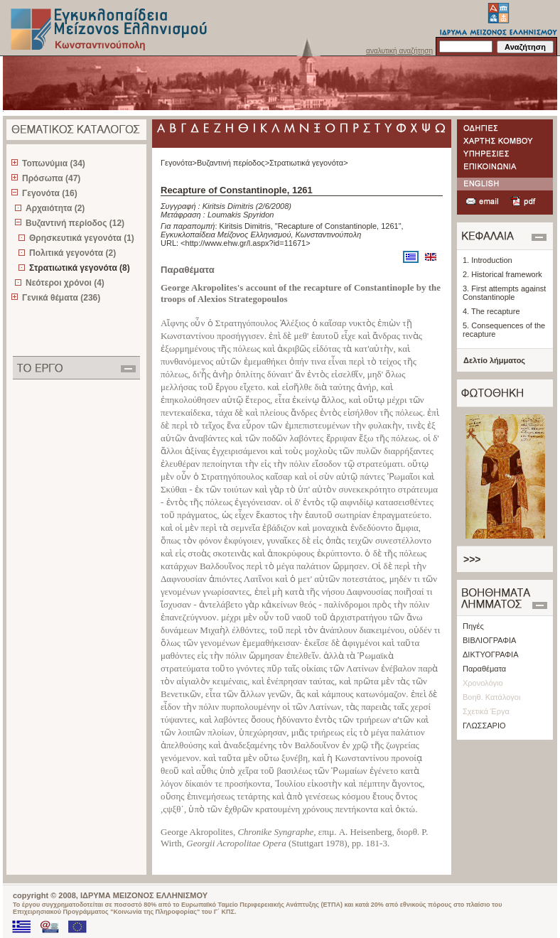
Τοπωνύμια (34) (54, 163)
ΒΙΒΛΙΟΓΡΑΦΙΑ (489, 640)
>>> (472, 559)
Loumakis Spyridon (241, 215)
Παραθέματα (484, 669)
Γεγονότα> (179, 163)
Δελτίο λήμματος (494, 360)
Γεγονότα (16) (50, 193)
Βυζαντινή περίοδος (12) (75, 223)
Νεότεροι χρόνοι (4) (65, 283)
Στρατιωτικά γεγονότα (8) (80, 268)
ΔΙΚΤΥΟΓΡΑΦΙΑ (491, 654)
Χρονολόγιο (483, 683)
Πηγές (473, 626)
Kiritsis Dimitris (228, 206)
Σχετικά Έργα (486, 711)
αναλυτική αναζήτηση (399, 51)
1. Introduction (488, 260)
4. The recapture (491, 311)
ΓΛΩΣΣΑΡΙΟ (484, 726)
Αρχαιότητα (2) (55, 208)
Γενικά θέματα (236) (61, 298)
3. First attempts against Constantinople (504, 293)
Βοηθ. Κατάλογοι (491, 697)
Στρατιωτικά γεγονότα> (308, 163)
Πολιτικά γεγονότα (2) (72, 253)
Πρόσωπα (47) (51, 178)
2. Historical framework (502, 274)
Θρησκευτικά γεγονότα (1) (82, 238)
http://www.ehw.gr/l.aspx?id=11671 (246, 243)
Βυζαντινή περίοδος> (233, 163)
